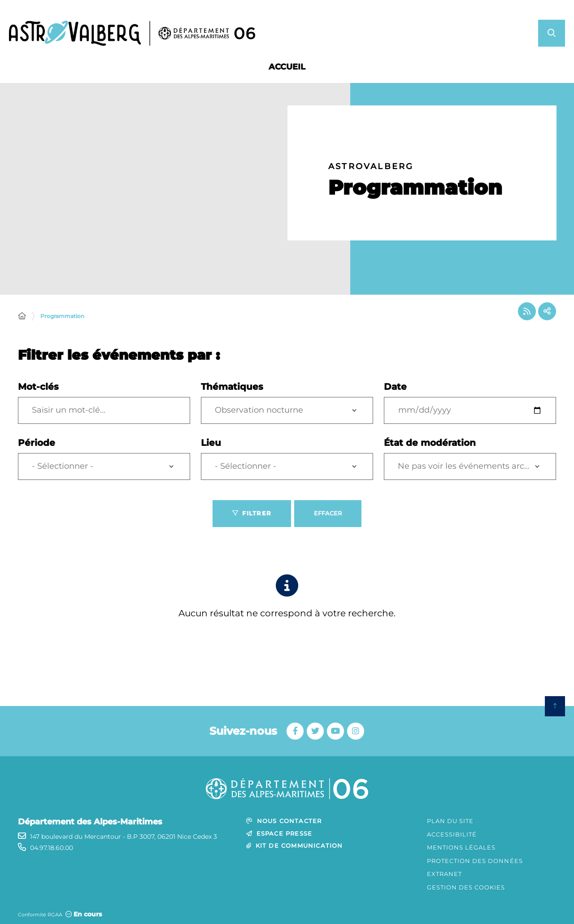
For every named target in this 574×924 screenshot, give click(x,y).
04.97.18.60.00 (52, 848)
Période (37, 443)
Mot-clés (38, 387)
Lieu (211, 443)
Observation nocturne (259, 410)
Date (395, 387)
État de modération (430, 443)
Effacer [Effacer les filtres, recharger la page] (328, 513)
